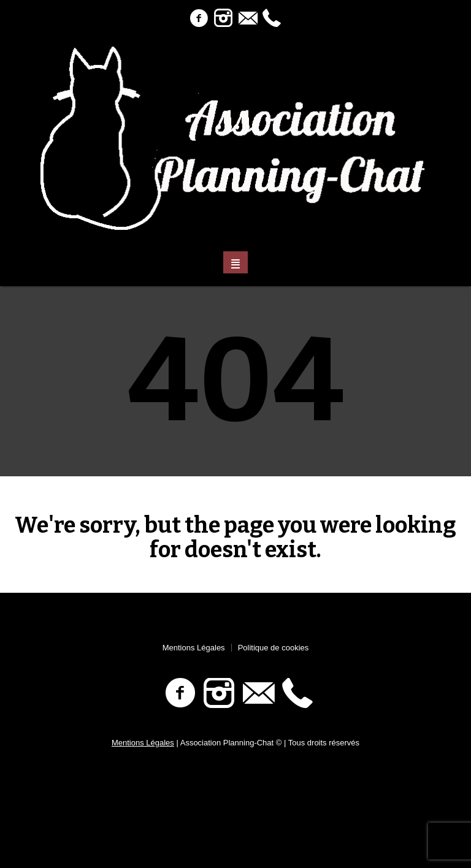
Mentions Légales (194, 648)
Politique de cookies (274, 648)
